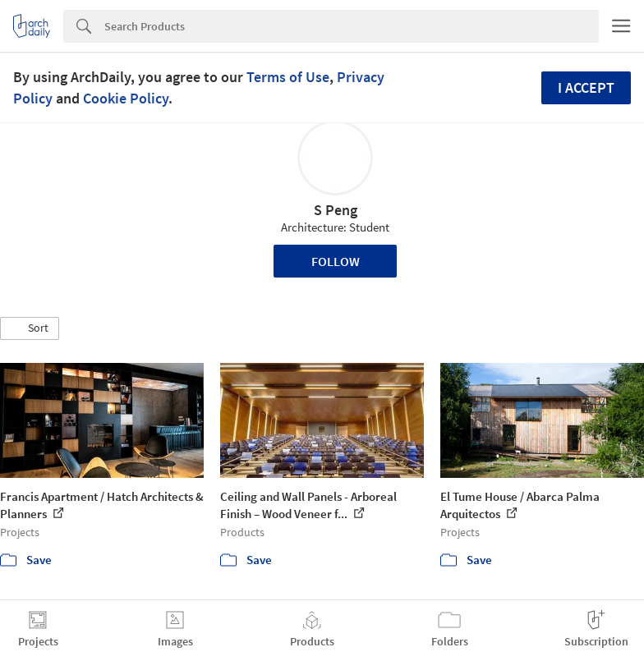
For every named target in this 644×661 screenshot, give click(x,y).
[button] (30, 328)
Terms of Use (288, 77)
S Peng (336, 210)
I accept (586, 87)
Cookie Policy (126, 98)
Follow (336, 261)
